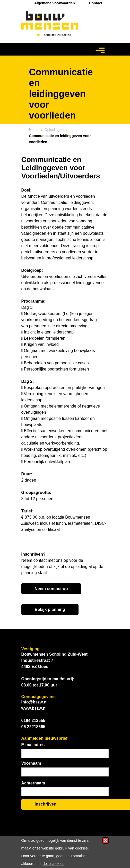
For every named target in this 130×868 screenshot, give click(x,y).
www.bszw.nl (34, 708)
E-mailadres (33, 745)
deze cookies (54, 864)
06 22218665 (33, 727)
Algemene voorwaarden (55, 3)
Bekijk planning (50, 609)
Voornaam (31, 763)
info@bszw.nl (34, 702)
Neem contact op (51, 589)
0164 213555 (33, 721)
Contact (96, 3)
